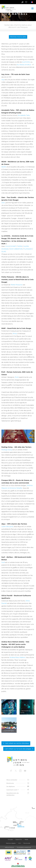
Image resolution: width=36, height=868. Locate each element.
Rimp (15, 334)
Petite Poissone (17, 285)
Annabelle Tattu (24, 115)
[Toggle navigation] (33, 8)
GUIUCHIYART (11, 246)
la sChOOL (26, 62)
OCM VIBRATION (16, 249)
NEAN (4, 167)
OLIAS (4, 252)
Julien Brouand (7, 527)
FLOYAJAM (28, 249)
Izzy (3, 80)
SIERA (20, 246)
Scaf (3, 562)
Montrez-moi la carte (18, 37)
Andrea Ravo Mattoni (17, 657)
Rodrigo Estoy (7, 450)
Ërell (17, 377)
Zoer (3, 203)
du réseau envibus (24, 65)
